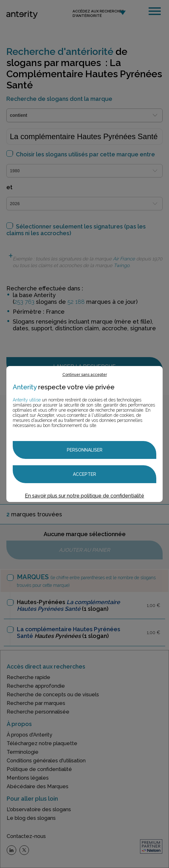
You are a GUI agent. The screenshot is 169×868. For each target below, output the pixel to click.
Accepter (84, 474)
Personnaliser (85, 450)
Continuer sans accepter (85, 375)
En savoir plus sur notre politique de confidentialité (84, 496)
